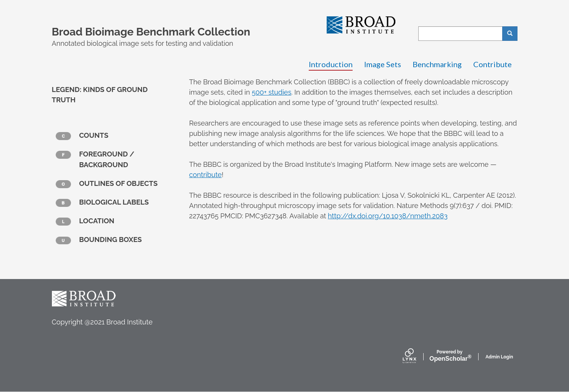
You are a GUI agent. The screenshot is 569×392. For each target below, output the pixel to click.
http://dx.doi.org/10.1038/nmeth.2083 (388, 216)
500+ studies (272, 92)
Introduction (331, 64)
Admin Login (499, 357)
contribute (206, 175)
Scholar (449, 356)
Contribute (492, 64)
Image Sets (383, 64)
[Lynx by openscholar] (416, 357)
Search (512, 34)
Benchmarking (437, 64)
